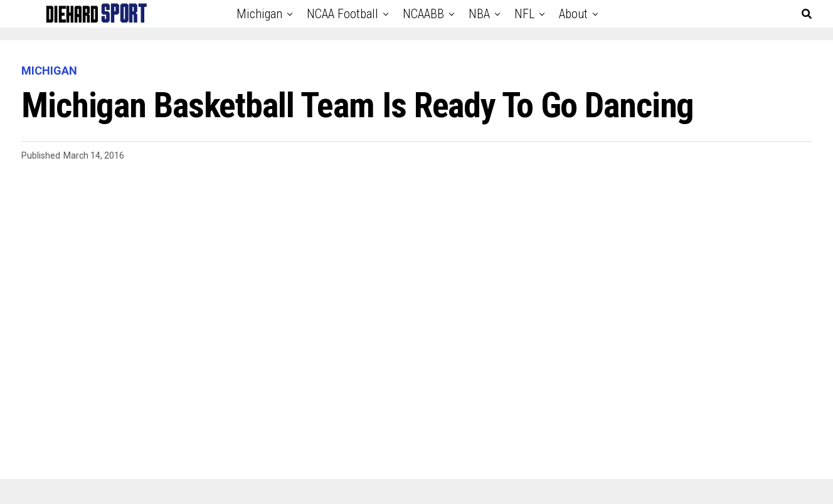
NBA (479, 14)
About (573, 14)
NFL (524, 14)
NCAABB (423, 14)
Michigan (259, 14)
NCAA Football (342, 14)
